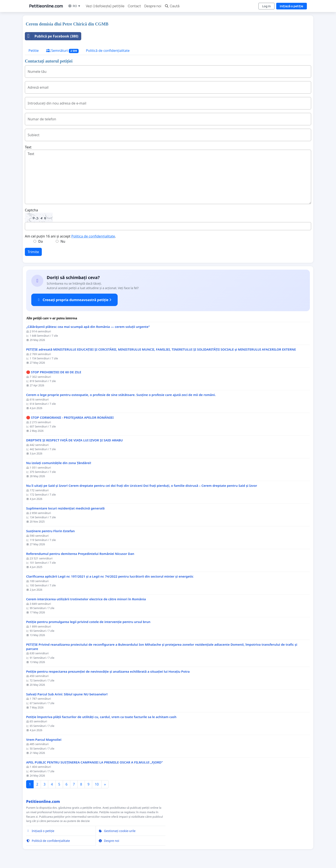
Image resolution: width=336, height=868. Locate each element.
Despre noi (153, 6)
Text (28, 147)
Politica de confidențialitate (93, 236)
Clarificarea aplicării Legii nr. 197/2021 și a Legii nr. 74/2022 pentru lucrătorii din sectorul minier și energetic (110, 576)
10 (97, 784)
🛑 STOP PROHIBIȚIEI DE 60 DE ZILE (54, 372)
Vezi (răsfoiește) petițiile (105, 6)
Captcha (31, 210)
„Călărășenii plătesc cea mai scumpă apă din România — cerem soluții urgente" (88, 327)
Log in (266, 6)
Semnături (62, 51)
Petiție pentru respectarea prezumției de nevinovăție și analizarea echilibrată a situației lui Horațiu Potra (108, 672)
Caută (172, 6)
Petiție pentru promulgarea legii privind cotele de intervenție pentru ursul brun (88, 622)
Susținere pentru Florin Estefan (50, 531)
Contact (134, 6)
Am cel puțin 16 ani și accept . (70, 236)
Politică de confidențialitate (108, 51)
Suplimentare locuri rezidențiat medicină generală (65, 508)
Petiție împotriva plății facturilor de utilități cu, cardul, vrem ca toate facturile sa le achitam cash (101, 717)
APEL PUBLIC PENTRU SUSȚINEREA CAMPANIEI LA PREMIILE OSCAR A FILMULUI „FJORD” (94, 762)
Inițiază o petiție (292, 6)
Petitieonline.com (46, 6)
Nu (63, 241)
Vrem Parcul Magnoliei (44, 740)
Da (41, 241)
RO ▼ (74, 6)
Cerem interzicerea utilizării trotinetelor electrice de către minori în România (86, 599)
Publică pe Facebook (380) (52, 36)
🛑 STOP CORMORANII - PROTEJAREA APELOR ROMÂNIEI (70, 418)
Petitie (34, 51)
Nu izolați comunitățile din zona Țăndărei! (59, 463)
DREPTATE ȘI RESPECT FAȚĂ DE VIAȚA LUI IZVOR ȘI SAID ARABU (74, 440)
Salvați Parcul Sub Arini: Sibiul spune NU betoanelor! (67, 694)
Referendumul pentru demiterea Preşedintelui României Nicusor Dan (80, 554)
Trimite (33, 252)
